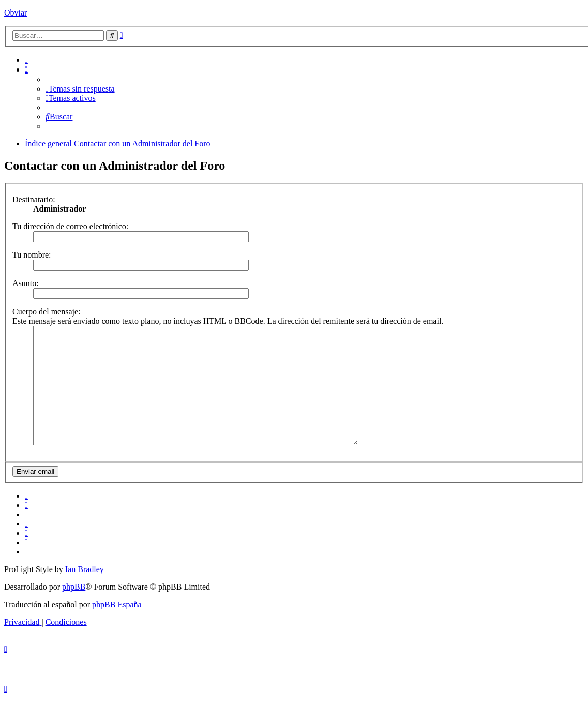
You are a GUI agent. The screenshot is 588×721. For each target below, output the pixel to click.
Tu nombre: (32, 255)
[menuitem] (26, 60)
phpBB (74, 610)
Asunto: (26, 283)
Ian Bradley (85, 592)
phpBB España (117, 628)
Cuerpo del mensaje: (47, 312)
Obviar (16, 13)
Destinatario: (34, 199)
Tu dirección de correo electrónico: (70, 226)
